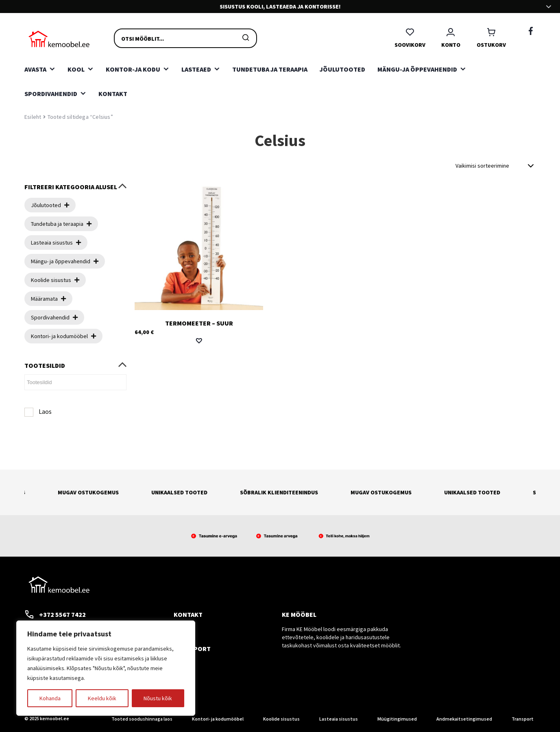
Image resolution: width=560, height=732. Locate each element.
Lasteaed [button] (196, 69)
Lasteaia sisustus (339, 719)
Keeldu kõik (102, 698)
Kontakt (113, 94)
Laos (45, 411)
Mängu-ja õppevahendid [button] (417, 69)
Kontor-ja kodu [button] (133, 69)
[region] (106, 668)
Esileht (33, 117)
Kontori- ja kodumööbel (218, 719)
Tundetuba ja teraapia (270, 69)
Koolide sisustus (281, 719)
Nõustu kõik (158, 698)
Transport (523, 719)
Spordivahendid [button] (51, 94)
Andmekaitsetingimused (464, 719)
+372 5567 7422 (55, 614)
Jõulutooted (342, 69)
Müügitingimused (397, 719)
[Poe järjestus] (496, 166)
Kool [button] (76, 69)
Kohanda (50, 698)
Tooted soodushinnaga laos (142, 719)
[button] (199, 341)
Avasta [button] (35, 69)
